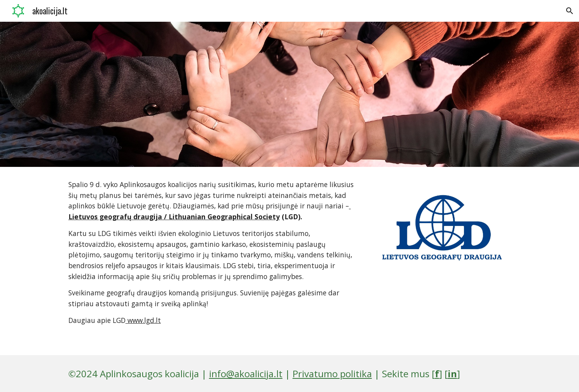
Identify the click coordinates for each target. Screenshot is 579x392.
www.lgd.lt (143, 320)
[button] (570, 11)
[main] (213, 261)
